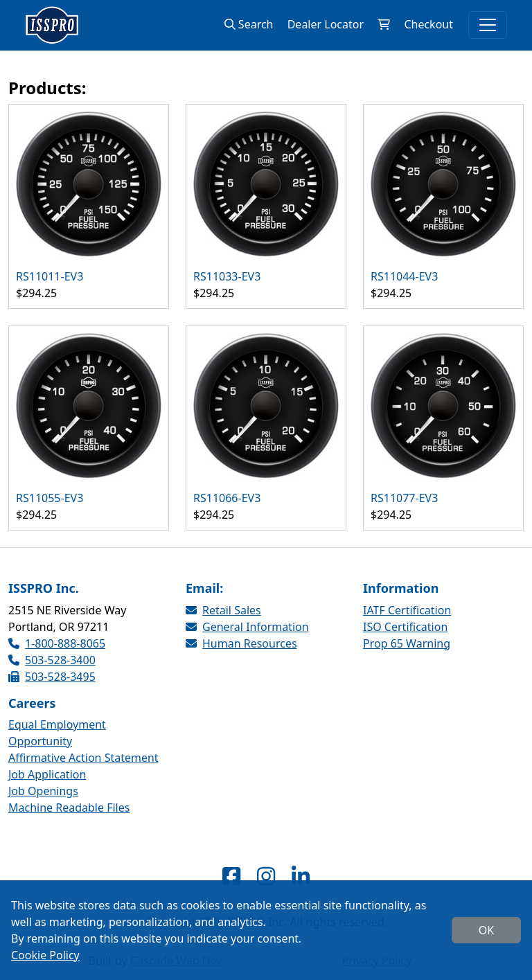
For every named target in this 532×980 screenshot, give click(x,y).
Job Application (47, 774)
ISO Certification (405, 627)
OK (486, 930)
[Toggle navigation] (488, 25)
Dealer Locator (326, 24)
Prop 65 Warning (407, 643)
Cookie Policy (45, 955)
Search (249, 24)
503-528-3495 (52, 677)
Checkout (428, 24)
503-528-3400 (52, 660)
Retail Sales (223, 610)
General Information (247, 627)
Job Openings (43, 791)
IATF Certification (407, 610)
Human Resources (241, 643)
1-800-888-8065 (57, 643)
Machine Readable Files (69, 808)
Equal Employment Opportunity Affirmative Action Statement (83, 741)
